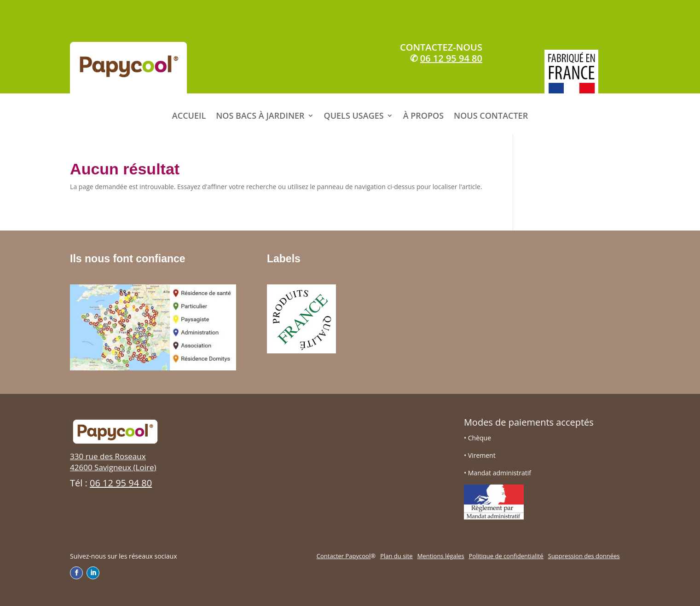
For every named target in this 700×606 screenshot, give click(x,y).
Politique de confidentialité (506, 556)
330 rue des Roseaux (108, 456)
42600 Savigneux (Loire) (113, 467)
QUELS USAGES (354, 116)
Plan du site (396, 556)
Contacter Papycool (344, 556)
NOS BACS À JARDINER (260, 116)
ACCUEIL (189, 116)
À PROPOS (423, 116)
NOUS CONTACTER (491, 116)
